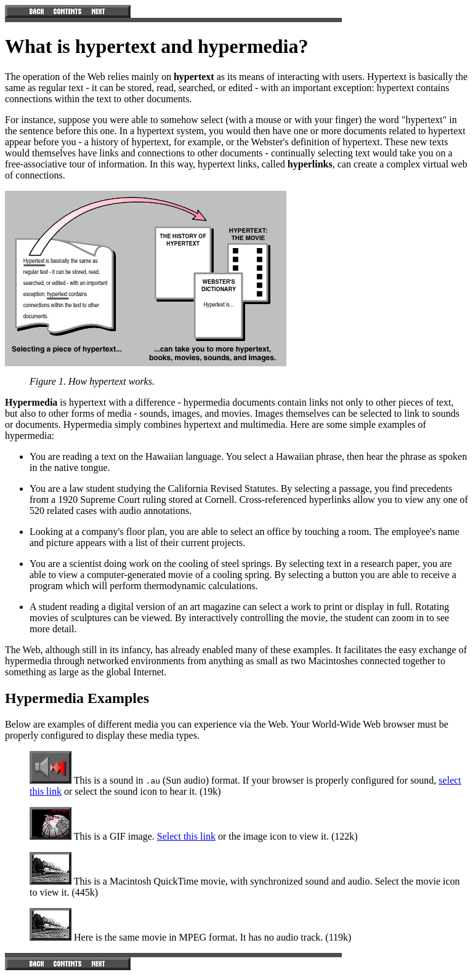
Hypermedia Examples (77, 698)
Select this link (186, 836)
